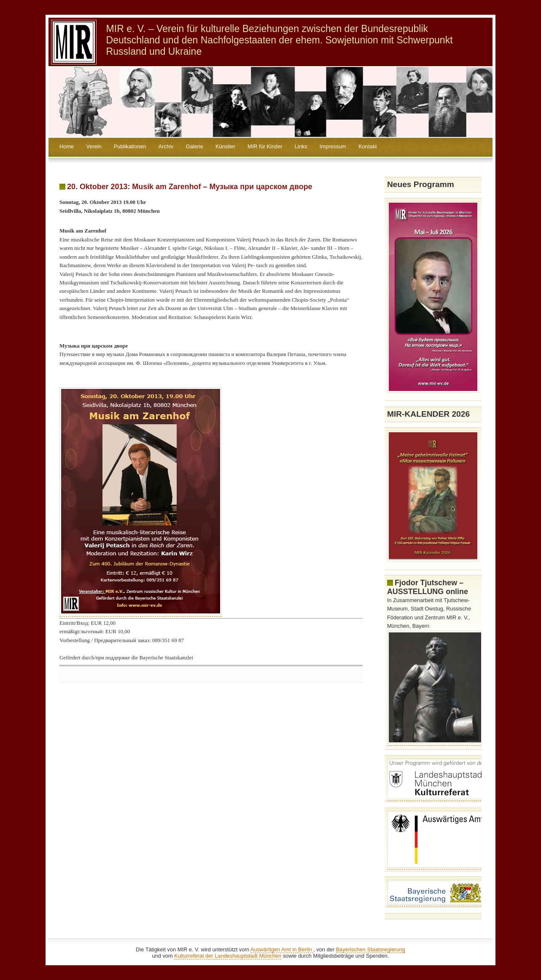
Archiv (166, 146)
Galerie (195, 146)
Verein (94, 146)
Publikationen (130, 146)
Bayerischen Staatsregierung (371, 949)
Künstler (225, 146)
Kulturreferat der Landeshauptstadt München (228, 956)
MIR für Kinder (265, 146)
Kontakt (367, 146)
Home (67, 146)
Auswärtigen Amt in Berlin (282, 949)
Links (301, 146)
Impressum (333, 146)
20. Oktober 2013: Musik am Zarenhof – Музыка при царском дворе (190, 187)
